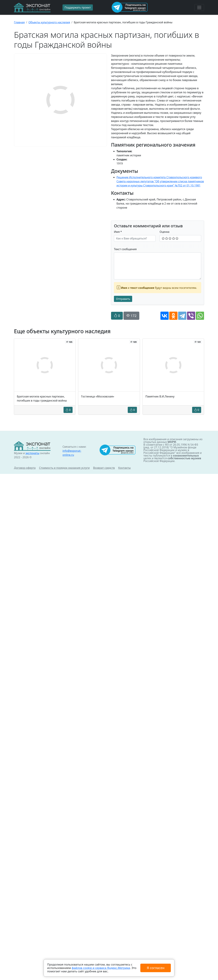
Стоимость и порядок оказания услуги (64, 468)
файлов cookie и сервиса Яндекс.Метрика (101, 968)
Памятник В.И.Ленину (160, 396)
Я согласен (156, 968)
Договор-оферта (25, 468)
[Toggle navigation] (199, 7)
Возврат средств (104, 468)
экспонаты (32, 453)
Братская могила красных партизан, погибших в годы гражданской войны (42, 398)
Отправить (123, 299)
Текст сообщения (125, 249)
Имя (118, 232)
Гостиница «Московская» (98, 396)
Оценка (165, 232)
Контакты (124, 468)
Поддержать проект (78, 7)
